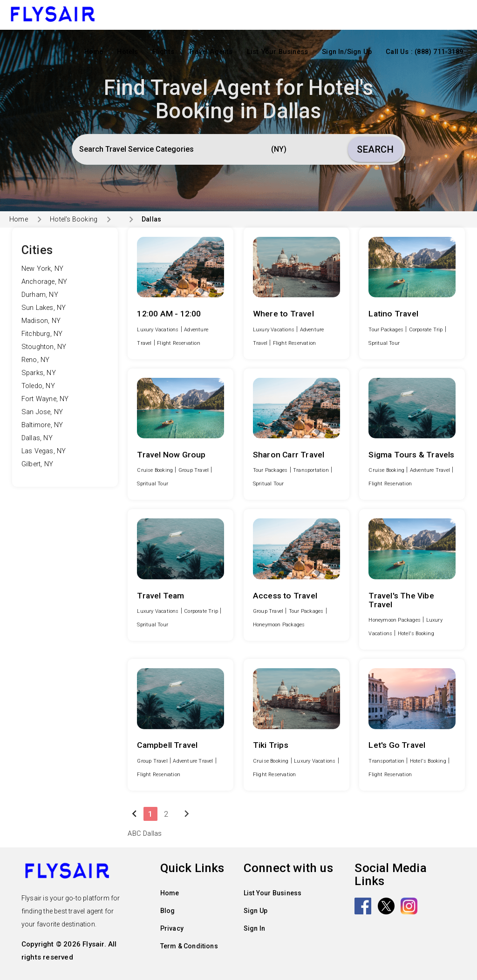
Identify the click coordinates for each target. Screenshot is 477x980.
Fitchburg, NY (42, 334)
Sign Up (256, 911)
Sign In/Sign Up (347, 52)
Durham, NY (40, 295)
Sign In (254, 928)
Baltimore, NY (42, 425)
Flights (163, 52)
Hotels (127, 52)
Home (94, 52)
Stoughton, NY (44, 347)
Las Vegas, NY (44, 451)
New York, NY (42, 269)
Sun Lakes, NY (44, 308)
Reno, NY (36, 360)
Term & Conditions (189, 946)
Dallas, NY (37, 438)
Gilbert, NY (37, 464)
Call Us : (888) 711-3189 (424, 52)
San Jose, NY (42, 412)
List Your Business (278, 52)
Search (375, 149)
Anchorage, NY (44, 282)
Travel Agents (211, 52)
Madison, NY (41, 321)
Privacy (172, 928)
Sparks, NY (39, 373)
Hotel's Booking (74, 219)
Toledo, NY (38, 386)
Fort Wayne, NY (45, 399)
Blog (168, 911)
